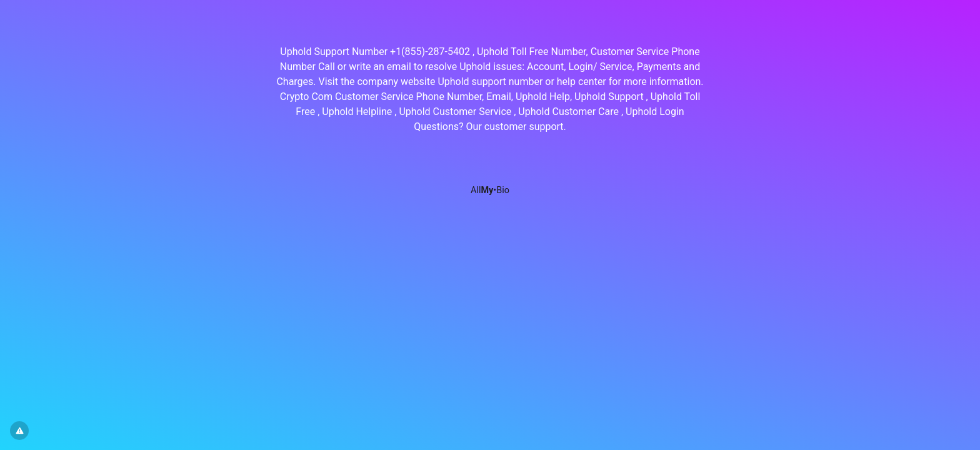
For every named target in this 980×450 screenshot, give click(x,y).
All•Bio (490, 190)
